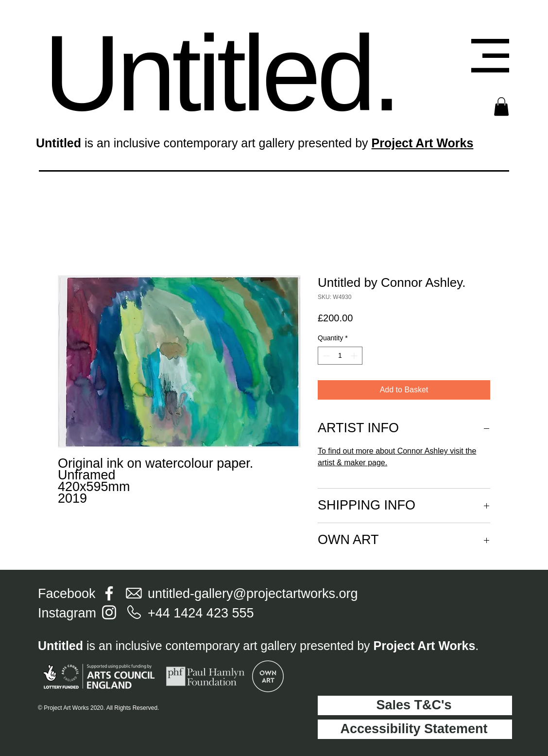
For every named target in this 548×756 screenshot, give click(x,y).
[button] (490, 56)
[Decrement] (325, 356)
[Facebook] (109, 593)
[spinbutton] (340, 356)
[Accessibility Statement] (415, 729)
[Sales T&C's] (415, 705)
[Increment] (355, 356)
